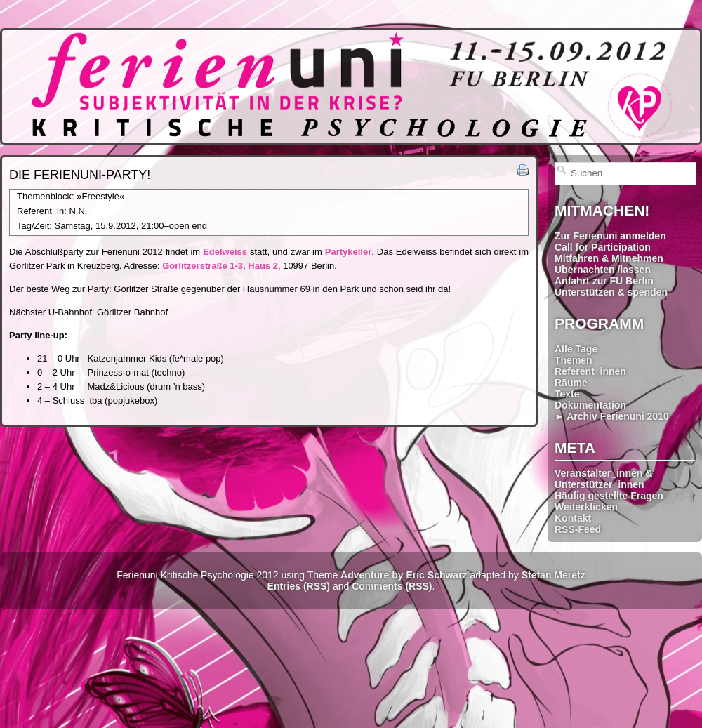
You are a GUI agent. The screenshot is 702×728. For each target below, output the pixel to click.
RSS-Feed (578, 529)
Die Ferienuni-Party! (80, 175)
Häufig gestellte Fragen (609, 496)
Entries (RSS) (299, 586)
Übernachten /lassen (603, 270)
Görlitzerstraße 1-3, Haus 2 (220, 266)
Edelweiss (225, 252)
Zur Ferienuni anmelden (610, 236)
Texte (567, 394)
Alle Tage (576, 349)
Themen (574, 360)
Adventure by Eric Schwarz (404, 575)
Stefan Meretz (554, 575)
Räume (571, 383)
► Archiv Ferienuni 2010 (612, 416)
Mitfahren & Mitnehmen (609, 258)
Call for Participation (603, 247)
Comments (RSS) (392, 586)
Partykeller (349, 252)
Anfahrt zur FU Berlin (604, 281)
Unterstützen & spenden (611, 292)
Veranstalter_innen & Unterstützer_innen (603, 479)
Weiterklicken (586, 507)
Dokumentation (590, 405)
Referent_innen (590, 371)
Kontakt (573, 518)
